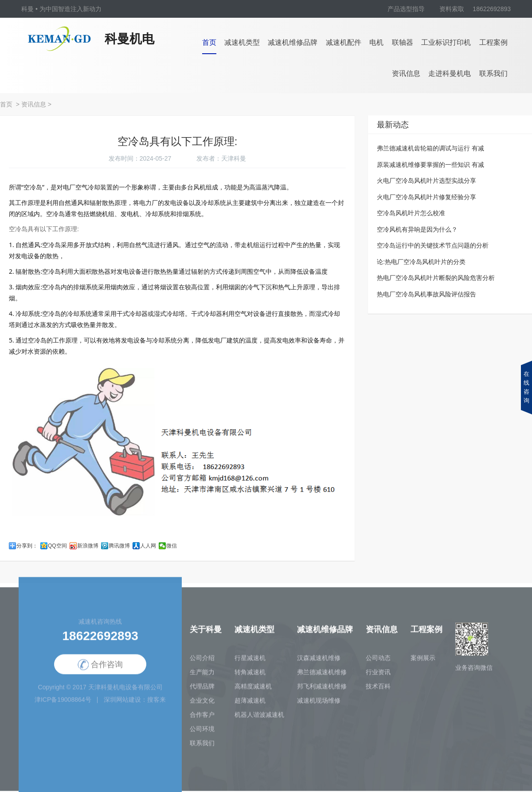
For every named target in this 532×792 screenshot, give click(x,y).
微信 (172, 546)
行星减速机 (250, 660)
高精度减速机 (253, 689)
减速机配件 (344, 42)
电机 (376, 42)
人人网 (148, 546)
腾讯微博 (119, 546)
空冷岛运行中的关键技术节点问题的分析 (433, 245)
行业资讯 (378, 674)
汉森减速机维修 (319, 660)
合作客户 (202, 717)
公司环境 (202, 731)
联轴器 (403, 42)
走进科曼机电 (450, 73)
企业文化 (202, 703)
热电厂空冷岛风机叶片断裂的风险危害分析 (436, 278)
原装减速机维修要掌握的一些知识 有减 (430, 165)
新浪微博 (88, 546)
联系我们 (493, 73)
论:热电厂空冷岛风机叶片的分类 (421, 262)
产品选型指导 (406, 9)
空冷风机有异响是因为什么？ (417, 229)
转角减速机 (250, 674)
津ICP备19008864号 (63, 702)
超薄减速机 (250, 703)
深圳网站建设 (122, 702)
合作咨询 (100, 668)
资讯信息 (406, 73)
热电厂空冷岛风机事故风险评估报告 (426, 294)
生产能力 (202, 674)
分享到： (27, 546)
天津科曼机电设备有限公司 (125, 690)
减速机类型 (242, 42)
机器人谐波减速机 (259, 717)
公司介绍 (202, 660)
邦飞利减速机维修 (322, 689)
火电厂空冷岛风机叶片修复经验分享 (426, 197)
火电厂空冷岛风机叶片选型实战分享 (426, 181)
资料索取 (452, 9)
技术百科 (378, 689)
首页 (209, 42)
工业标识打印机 (446, 42)
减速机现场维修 (319, 703)
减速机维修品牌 (293, 42)
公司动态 (378, 660)
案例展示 (423, 660)
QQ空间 (57, 546)
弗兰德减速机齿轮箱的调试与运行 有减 (430, 148)
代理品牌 (202, 689)
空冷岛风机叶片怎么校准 (411, 213)
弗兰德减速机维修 (322, 674)
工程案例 (493, 42)
